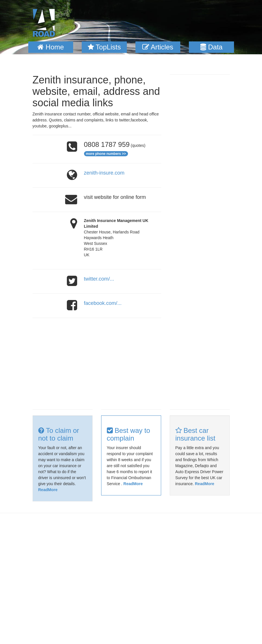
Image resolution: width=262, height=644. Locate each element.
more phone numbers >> (106, 154)
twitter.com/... (99, 279)
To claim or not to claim (59, 434)
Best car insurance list (195, 434)
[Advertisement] (97, 364)
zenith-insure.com (104, 173)
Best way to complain (129, 434)
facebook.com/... (103, 303)
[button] (51, 47)
